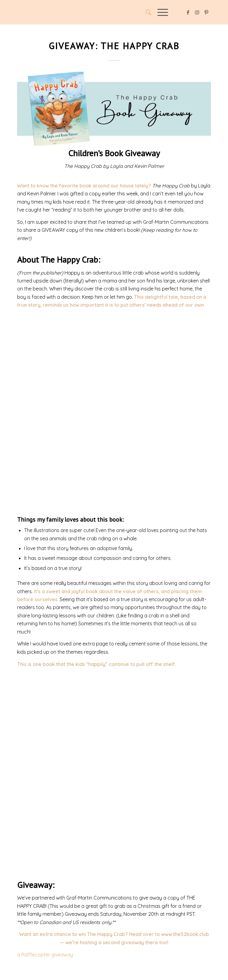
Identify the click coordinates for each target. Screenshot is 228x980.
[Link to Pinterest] (206, 12)
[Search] (145, 12)
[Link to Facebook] (188, 12)
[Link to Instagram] (197, 12)
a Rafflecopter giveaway (45, 955)
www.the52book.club (185, 934)
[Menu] (160, 12)
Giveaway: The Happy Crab (114, 46)
